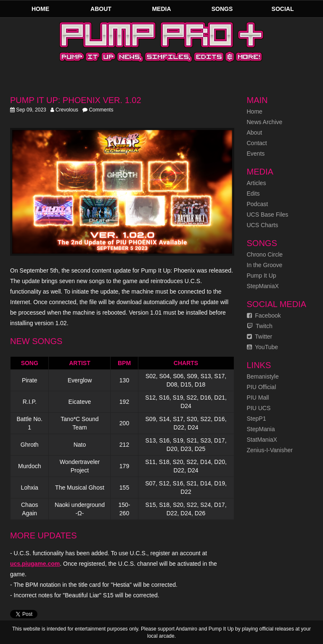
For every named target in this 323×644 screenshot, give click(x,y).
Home (40, 9)
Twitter (260, 337)
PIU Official (262, 387)
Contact (257, 143)
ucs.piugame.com (35, 564)
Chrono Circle (265, 254)
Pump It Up (262, 276)
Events (256, 154)
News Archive (265, 122)
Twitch (260, 326)
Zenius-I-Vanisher (270, 450)
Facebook (264, 315)
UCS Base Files (268, 215)
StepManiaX (263, 286)
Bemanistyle (263, 376)
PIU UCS (259, 408)
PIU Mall (258, 398)
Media (161, 9)
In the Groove (265, 265)
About (101, 9)
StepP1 (257, 419)
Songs (222, 9)
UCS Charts (263, 225)
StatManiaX (262, 440)
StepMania (261, 429)
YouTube (263, 347)
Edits (253, 193)
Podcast (258, 204)
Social (283, 9)
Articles (257, 183)
